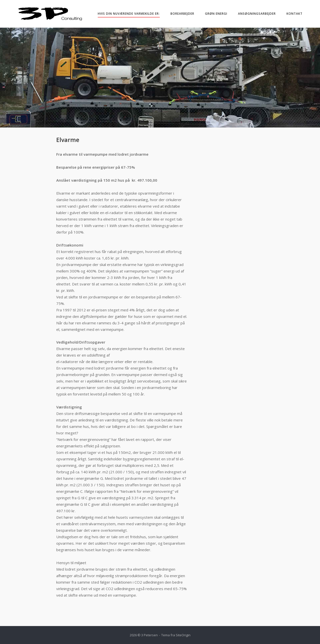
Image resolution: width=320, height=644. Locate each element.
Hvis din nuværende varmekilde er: (129, 14)
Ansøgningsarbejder (257, 14)
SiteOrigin (183, 635)
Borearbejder (182, 14)
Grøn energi (216, 14)
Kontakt (294, 14)
